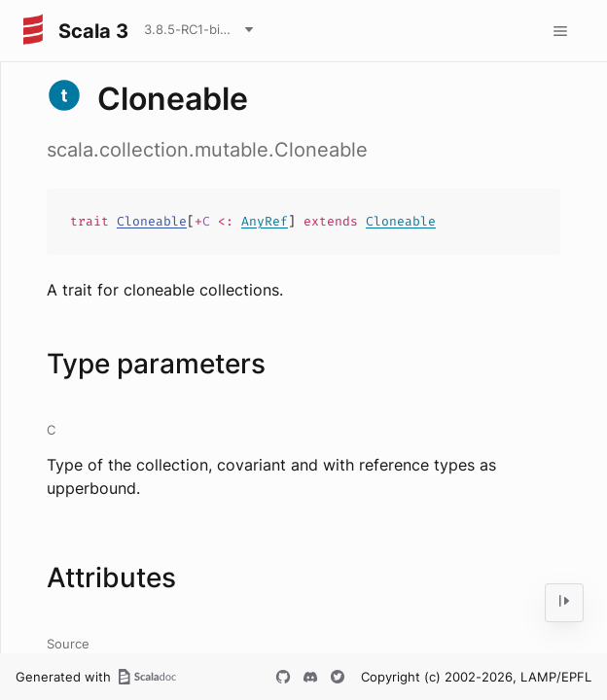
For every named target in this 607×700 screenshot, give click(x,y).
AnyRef (265, 221)
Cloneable (152, 221)
